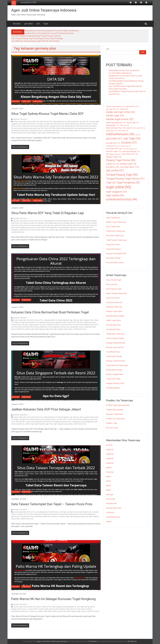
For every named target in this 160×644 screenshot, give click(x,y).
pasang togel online (114, 508)
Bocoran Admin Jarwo (115, 263)
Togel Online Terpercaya (115, 231)
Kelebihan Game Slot (114, 307)
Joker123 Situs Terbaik (115, 338)
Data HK (39, 607)
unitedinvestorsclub (53, 133)
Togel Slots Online (113, 245)
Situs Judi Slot (112, 284)
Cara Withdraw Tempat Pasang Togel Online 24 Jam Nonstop (35, 41)
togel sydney (42, 133)
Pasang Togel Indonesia (115, 361)
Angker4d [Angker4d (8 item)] (124, 109)
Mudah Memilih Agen (114, 370)
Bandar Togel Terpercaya (116, 222)
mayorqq (110, 472)
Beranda (17, 24)
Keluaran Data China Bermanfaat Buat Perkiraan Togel (50, 312)
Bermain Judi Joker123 (115, 347)
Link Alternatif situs (113, 325)
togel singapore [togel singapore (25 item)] (116, 192)
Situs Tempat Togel (114, 280)
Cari (108, 49)
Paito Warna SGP (46, 128)
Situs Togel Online (113, 227)
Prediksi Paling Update (115, 410)
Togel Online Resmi (113, 249)
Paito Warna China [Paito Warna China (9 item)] (113, 154)
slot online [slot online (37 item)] (115, 170)
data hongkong (57, 607)
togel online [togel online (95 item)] (119, 187)
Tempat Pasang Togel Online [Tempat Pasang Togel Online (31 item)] (125, 179)
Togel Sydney (37, 101)
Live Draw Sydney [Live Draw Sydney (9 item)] (130, 149)
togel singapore (32, 133)
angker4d (110, 450)
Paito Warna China (82, 126)
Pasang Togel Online (114, 311)
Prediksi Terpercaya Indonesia (118, 405)
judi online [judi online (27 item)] (114, 139)
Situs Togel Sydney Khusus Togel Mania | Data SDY (47, 114)
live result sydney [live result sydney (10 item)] (114, 152)
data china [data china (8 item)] (124, 125)
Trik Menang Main (113, 388)
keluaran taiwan (85, 124)
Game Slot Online (113, 298)
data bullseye (27, 122)
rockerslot (110, 512)
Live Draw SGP (80, 223)
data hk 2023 (47, 607)
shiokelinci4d (111, 503)
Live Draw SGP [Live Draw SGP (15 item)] (114, 149)
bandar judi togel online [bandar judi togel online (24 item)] (120, 112)
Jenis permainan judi (114, 302)
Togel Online (26, 101)
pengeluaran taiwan (36, 131)
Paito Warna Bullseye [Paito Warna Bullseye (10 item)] (131, 152)
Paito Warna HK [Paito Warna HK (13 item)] (130, 154)
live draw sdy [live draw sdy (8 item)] (126, 146)
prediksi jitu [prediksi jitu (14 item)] (112, 164)
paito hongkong (40, 126)
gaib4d (109, 468)
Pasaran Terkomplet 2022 (116, 254)
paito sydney (56, 126)
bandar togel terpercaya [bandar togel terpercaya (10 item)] (116, 123)
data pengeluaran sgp (75, 122)
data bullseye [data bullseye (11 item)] (112, 125)
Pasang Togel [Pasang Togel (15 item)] (114, 157)
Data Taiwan (31, 124)
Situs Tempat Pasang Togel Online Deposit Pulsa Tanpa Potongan (37, 38)
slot (38, 24)
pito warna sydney (67, 131)
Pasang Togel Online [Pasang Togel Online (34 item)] (121, 160)
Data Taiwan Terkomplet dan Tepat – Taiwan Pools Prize (52, 504)
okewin (109, 521)
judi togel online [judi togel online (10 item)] (113, 143)
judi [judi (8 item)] (138, 135)
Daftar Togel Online (113, 320)
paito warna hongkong (21, 128)
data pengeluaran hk (60, 122)
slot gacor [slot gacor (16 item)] (113, 167)
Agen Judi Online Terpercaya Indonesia (44, 10)
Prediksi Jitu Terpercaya (115, 419)
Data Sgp (92, 122)
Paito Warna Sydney (59, 128)
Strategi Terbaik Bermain (116, 343)
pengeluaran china (72, 128)
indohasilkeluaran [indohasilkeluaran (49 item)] (120, 134)
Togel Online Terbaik (114, 356)
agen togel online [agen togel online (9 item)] (112, 109)
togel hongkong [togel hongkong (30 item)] (128, 183)
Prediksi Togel (111, 423)
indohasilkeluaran (113, 517)
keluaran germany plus (72, 124)
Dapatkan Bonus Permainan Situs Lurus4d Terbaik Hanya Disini (49, 33)
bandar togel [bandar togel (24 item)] (115, 116)
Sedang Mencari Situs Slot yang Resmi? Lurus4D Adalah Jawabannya (51, 31)
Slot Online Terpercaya (115, 236)
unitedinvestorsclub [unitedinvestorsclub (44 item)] (122, 199)
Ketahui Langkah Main (115, 374)
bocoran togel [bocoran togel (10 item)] (133, 123)
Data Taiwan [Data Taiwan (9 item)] (123, 131)
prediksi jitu (77, 131)
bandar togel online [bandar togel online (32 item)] (120, 119)
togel (46, 24)
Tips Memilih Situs (113, 329)
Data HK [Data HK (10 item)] (131, 128)
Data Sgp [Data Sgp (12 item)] (111, 131)
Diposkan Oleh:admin (20, 119)
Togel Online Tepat (113, 379)
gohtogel (109, 494)
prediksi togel (86, 131)
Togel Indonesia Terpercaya (117, 365)
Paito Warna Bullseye (68, 126)
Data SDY (85, 122)
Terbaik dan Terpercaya (115, 334)
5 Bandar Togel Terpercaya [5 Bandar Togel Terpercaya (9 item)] (115, 106)
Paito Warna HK (92, 225)
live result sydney (20, 126)
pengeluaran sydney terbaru (20, 131)
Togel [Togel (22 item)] (111, 183)
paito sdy (49, 126)
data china (36, 122)
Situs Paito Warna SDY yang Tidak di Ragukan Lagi (48, 213)
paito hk (52, 609)
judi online (28, 24)
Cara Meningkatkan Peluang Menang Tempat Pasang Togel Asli (36, 36)
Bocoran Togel (112, 428)
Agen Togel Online (113, 218)
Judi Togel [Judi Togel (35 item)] (132, 139)
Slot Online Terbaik (113, 258)
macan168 (110, 499)
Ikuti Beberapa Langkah (115, 316)
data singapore (91, 221)
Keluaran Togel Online (114, 414)
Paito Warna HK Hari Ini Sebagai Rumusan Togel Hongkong (53, 599)
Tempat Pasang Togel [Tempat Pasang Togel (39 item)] (122, 175)
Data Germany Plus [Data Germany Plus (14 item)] (116, 128)
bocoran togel (18, 122)
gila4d (108, 477)
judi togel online (48, 124)
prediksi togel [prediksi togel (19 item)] (128, 164)
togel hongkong (64, 230)
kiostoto (109, 445)
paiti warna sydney (17, 225)
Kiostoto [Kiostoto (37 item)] (129, 143)
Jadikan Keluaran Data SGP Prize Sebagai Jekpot (46, 409)
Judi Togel (39, 124)
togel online (22, 133)
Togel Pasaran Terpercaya (116, 240)
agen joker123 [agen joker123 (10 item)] (132, 106)
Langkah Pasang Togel (115, 383)
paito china (30, 126)
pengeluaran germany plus (87, 128)
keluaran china (59, 124)
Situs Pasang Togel (114, 289)
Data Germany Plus (46, 122)
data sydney (22, 124)
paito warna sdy (35, 128)
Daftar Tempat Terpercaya (116, 293)
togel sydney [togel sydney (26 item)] (115, 195)
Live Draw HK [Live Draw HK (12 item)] (113, 146)
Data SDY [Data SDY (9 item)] (141, 128)
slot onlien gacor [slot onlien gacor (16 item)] (129, 167)
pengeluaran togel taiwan (52, 131)
